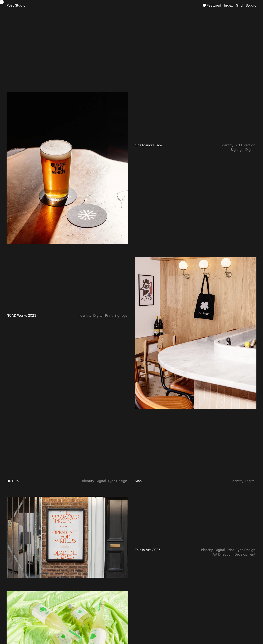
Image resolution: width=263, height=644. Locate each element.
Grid (239, 6)
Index (228, 6)
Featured (214, 6)
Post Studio (16, 6)
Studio (251, 6)
